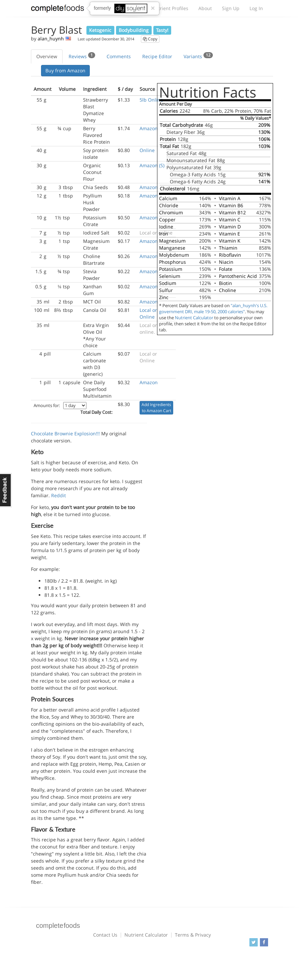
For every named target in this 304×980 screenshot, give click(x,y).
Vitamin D (230, 227)
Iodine (166, 227)
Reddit (59, 495)
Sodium (168, 283)
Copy (150, 39)
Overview (47, 56)
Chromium (171, 212)
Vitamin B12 (232, 212)
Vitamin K (230, 241)
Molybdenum (174, 255)
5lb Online (151, 100)
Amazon (149, 128)
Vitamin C (230, 220)
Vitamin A (230, 198)
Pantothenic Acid (238, 276)
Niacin (226, 262)
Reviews (82, 56)
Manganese (172, 248)
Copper (167, 220)
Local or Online (148, 313)
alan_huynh (51, 39)
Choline (227, 290)
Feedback (6, 490)
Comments (119, 56)
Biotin (225, 283)
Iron (164, 234)
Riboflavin (230, 255)
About (205, 8)
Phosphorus (173, 262)
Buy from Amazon (65, 70)
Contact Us (105, 935)
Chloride (169, 205)
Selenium (170, 276)
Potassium (171, 269)
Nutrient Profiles (170, 8)
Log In (256, 8)
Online (147, 150)
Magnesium (172, 241)
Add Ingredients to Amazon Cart (156, 408)
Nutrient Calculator (194, 318)
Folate (226, 269)
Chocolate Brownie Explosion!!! (65, 433)
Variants (198, 56)
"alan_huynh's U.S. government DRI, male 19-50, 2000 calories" (213, 309)
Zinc (164, 297)
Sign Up (231, 8)
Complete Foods (58, 10)
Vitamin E (230, 234)
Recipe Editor (157, 56)
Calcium (168, 198)
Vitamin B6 (231, 205)
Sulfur (166, 290)
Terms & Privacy (193, 935)
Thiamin (228, 248)
